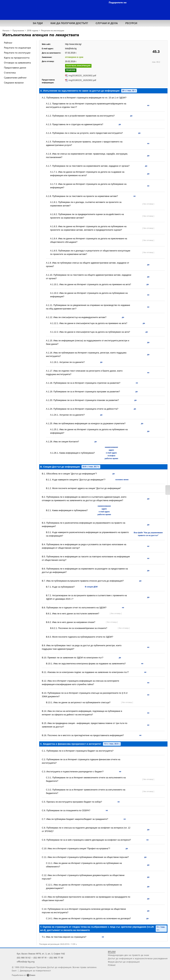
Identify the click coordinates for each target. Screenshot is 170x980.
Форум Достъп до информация (124, 962)
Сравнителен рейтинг (15, 78)
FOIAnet (112, 965)
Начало (6, 30)
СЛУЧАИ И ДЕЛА (107, 23)
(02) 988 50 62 (24, 957)
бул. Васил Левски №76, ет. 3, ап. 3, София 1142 (41, 953)
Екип (14, 970)
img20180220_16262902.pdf (82, 76)
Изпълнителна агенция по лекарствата (41, 35)
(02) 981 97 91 (40, 957)
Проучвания (18, 30)
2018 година (33, 30)
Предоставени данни (15, 68)
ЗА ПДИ (38, 23)
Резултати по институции (53, 30)
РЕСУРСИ (131, 23)
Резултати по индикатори (17, 48)
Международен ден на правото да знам (128, 955)
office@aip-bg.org (26, 961)
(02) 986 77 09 (56, 957)
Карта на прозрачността (17, 58)
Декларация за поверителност (35, 970)
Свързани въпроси (14, 82)
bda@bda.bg (71, 49)
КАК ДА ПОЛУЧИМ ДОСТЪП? (69, 23)
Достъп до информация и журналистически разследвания (138, 958)
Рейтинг (8, 43)
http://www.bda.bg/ (73, 44)
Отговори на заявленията (17, 63)
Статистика (10, 73)
